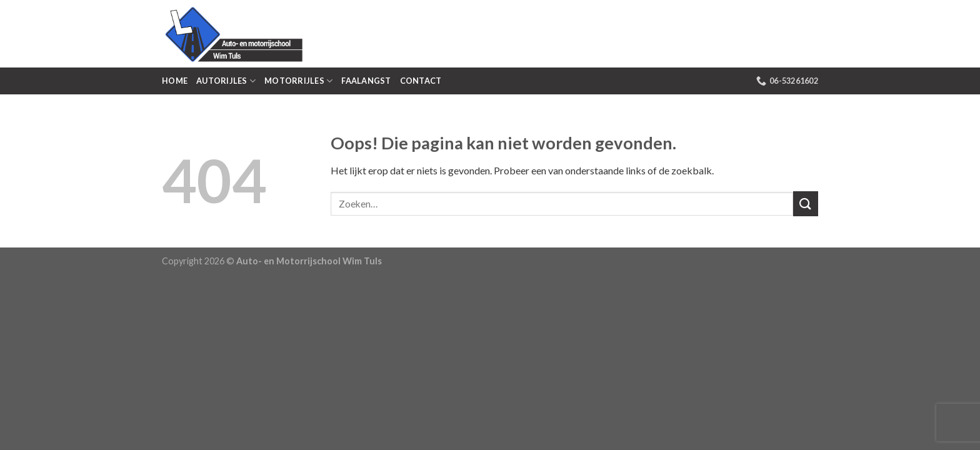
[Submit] (806, 203)
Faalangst (366, 81)
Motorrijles (298, 81)
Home (175, 81)
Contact (421, 81)
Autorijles (226, 81)
